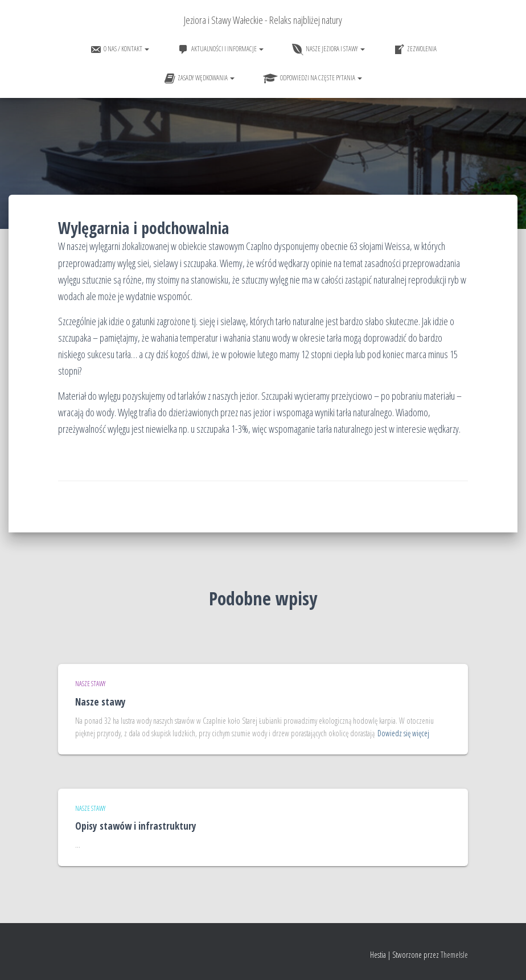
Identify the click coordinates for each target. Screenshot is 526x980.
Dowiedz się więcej (403, 733)
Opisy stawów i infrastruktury (136, 826)
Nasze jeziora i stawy (328, 50)
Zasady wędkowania (199, 79)
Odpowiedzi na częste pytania (313, 79)
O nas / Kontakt (120, 50)
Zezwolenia (415, 50)
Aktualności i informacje (221, 50)
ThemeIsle (454, 955)
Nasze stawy (91, 684)
